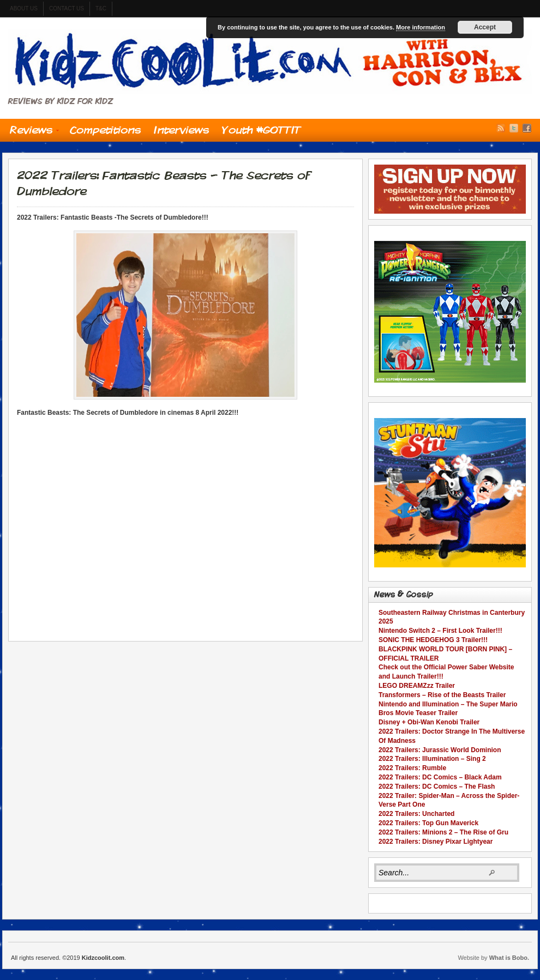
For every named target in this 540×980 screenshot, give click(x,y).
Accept (485, 27)
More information (421, 27)
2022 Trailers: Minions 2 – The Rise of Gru (443, 832)
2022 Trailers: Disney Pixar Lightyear (436, 842)
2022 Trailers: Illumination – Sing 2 (432, 759)
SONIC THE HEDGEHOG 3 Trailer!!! (433, 640)
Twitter (514, 128)
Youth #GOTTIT (262, 130)
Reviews (31, 132)
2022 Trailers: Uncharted (416, 814)
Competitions (105, 130)
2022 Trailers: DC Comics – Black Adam (440, 777)
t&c (101, 8)
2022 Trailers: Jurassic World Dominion (440, 750)
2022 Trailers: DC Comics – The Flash (437, 787)
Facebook (527, 128)
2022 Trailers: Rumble (412, 768)
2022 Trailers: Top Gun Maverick (428, 823)
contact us (67, 8)
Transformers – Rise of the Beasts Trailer (442, 695)
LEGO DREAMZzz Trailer (417, 686)
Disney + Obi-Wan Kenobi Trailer (429, 722)
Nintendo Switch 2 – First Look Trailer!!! (440, 631)
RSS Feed (501, 128)
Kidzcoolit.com (270, 62)
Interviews (181, 130)
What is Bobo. (509, 958)
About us (24, 8)
